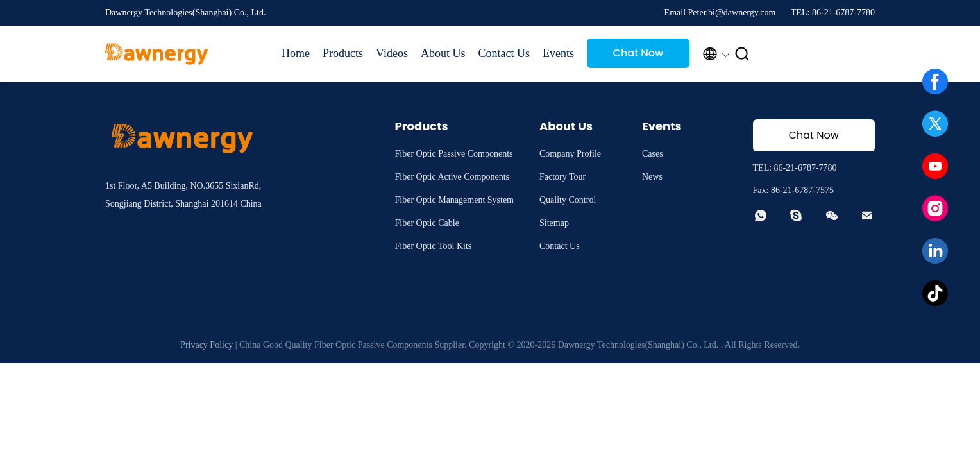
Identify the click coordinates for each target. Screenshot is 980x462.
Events (558, 53)
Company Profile (570, 154)
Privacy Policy (207, 345)
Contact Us (504, 53)
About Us (443, 53)
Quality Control (568, 200)
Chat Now (638, 53)
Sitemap (554, 223)
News (652, 177)
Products (343, 53)
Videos (392, 53)
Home (296, 53)
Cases (653, 154)
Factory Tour (562, 177)
